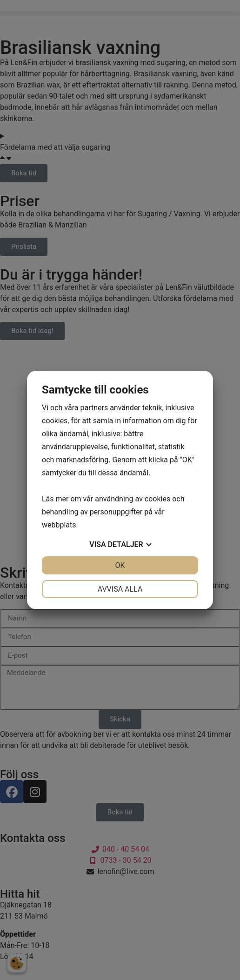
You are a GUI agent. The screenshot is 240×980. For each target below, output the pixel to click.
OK (120, 565)
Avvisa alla (120, 589)
